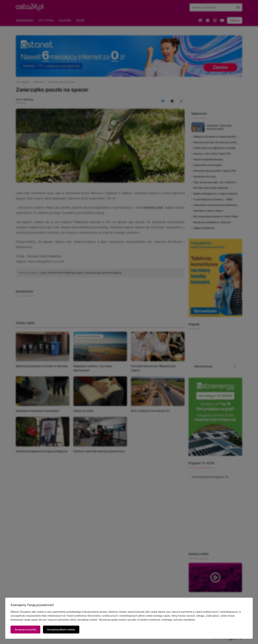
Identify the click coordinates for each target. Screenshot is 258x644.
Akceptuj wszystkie (25, 629)
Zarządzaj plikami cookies (61, 629)
